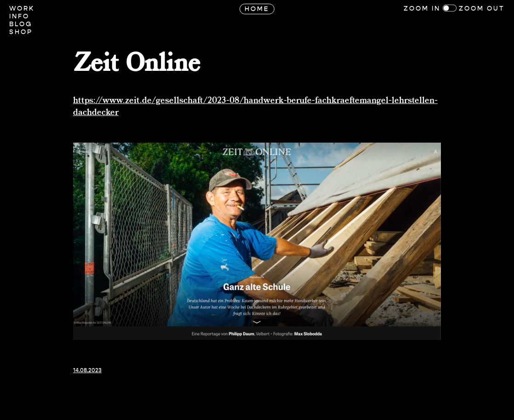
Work (22, 9)
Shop (21, 32)
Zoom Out (482, 9)
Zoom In (422, 9)
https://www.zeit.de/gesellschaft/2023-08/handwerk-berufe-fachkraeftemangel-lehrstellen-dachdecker (255, 107)
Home (257, 9)
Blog (21, 24)
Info (19, 16)
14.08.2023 (87, 370)
